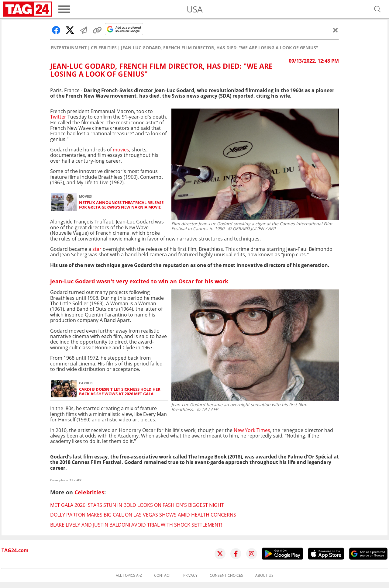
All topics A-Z (129, 576)
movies (121, 150)
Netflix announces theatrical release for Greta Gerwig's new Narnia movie (121, 205)
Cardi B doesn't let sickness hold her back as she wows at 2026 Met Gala (120, 392)
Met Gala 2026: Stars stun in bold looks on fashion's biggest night (137, 505)
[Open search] (377, 9)
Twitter (58, 117)
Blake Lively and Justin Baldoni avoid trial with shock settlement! (136, 525)
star (97, 249)
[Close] (336, 30)
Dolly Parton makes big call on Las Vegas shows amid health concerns (143, 515)
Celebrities (104, 48)
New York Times (252, 430)
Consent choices (226, 576)
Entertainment (69, 48)
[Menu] (64, 9)
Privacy (190, 576)
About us (264, 576)
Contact (163, 576)
